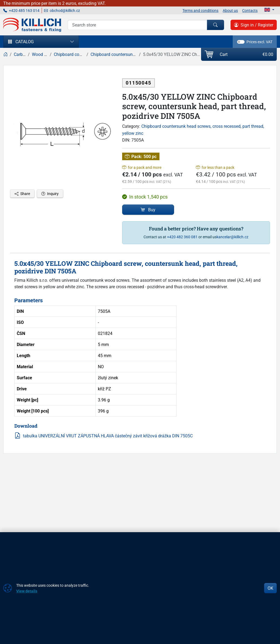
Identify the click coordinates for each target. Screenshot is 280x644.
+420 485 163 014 (21, 10)
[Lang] (269, 10)
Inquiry (50, 194)
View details (27, 591)
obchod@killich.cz (62, 10)
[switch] (241, 42)
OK (270, 588)
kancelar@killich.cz (232, 237)
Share (22, 194)
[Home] (5, 54)
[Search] (137, 25)
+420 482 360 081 (182, 237)
